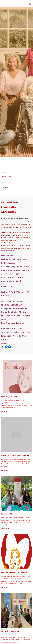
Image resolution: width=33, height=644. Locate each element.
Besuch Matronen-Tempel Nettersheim (15, 455)
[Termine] (3, 163)
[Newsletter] (3, 174)
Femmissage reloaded (9, 397)
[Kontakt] (3, 185)
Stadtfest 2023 (7, 514)
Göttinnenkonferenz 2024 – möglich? (14, 573)
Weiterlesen (6, 412)
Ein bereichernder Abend (10, 631)
